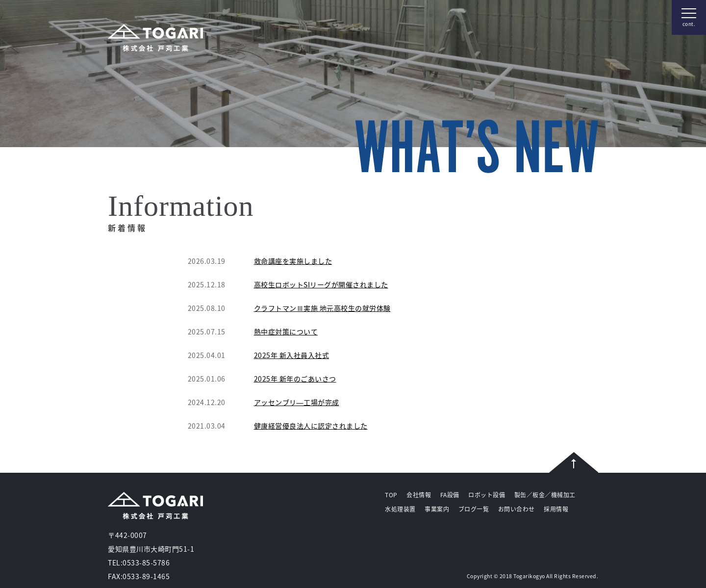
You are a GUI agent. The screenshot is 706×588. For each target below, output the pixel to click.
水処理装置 (400, 509)
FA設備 (450, 495)
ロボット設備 (487, 495)
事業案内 (437, 509)
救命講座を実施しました (293, 261)
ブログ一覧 (474, 509)
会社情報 (419, 495)
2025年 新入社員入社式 (292, 355)
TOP (391, 495)
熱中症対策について (286, 332)
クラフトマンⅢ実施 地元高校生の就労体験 (322, 308)
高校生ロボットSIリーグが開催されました (321, 284)
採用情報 (556, 509)
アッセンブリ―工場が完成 (297, 402)
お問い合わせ (517, 509)
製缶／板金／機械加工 (545, 495)
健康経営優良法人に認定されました (311, 426)
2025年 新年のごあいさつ (295, 379)
